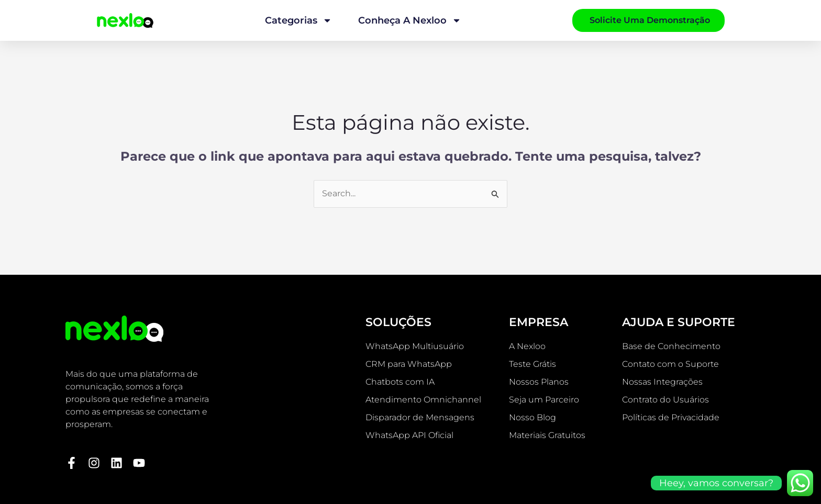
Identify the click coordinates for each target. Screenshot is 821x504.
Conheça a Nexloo (410, 20)
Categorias (298, 20)
